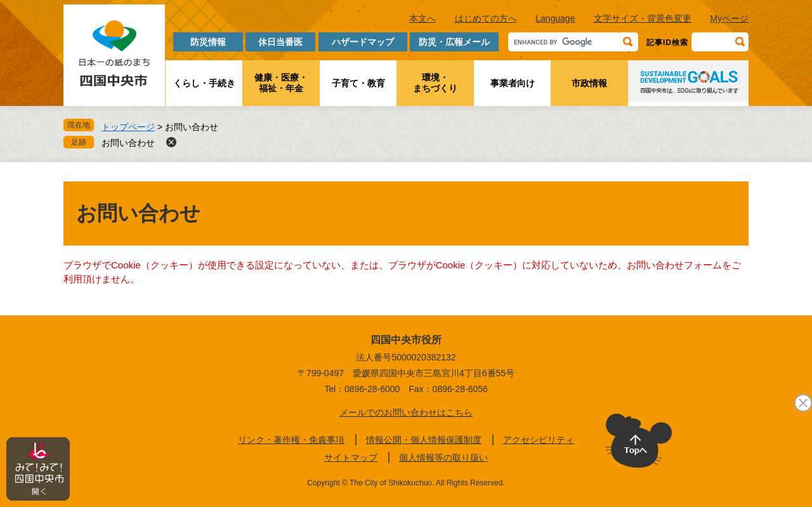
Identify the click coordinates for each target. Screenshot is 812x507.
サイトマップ (351, 458)
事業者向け (513, 83)
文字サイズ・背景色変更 (643, 18)
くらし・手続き (204, 83)
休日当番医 (280, 42)
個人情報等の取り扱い (443, 458)
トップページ (128, 127)
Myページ (729, 18)
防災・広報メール (454, 42)
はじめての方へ (486, 18)
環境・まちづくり (435, 83)
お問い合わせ (128, 143)
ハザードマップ (363, 42)
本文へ (422, 18)
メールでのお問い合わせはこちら (406, 412)
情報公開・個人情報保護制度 (424, 440)
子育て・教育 (358, 83)
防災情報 (208, 42)
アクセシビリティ (539, 440)
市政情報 (589, 83)
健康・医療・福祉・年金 (281, 83)
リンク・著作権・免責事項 (291, 440)
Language (555, 18)
